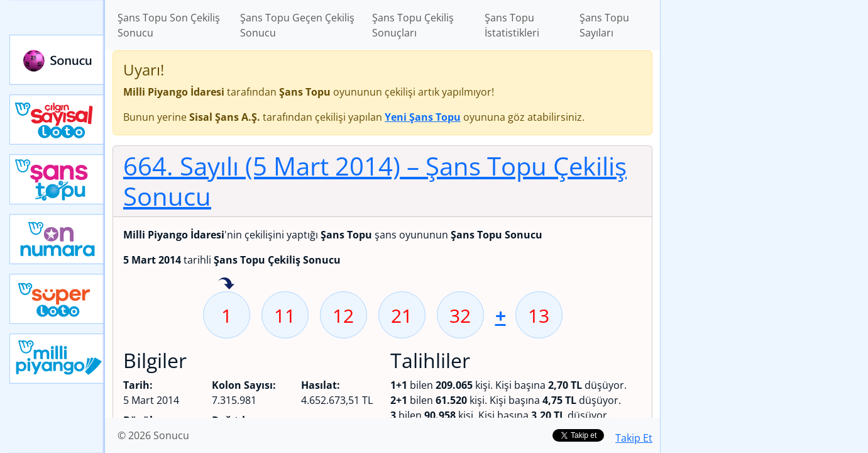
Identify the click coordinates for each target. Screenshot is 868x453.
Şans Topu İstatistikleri (512, 25)
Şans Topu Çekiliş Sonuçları (413, 25)
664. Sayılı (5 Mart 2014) (375, 181)
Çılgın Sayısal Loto (57, 120)
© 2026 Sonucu (153, 435)
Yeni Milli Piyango (57, 359)
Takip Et (634, 438)
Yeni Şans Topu (57, 179)
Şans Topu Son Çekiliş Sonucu (169, 25)
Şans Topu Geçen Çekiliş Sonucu (297, 25)
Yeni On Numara (57, 239)
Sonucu (57, 60)
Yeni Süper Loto (57, 299)
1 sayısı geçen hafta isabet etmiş (226, 284)
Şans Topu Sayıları (604, 25)
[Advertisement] (764, 199)
